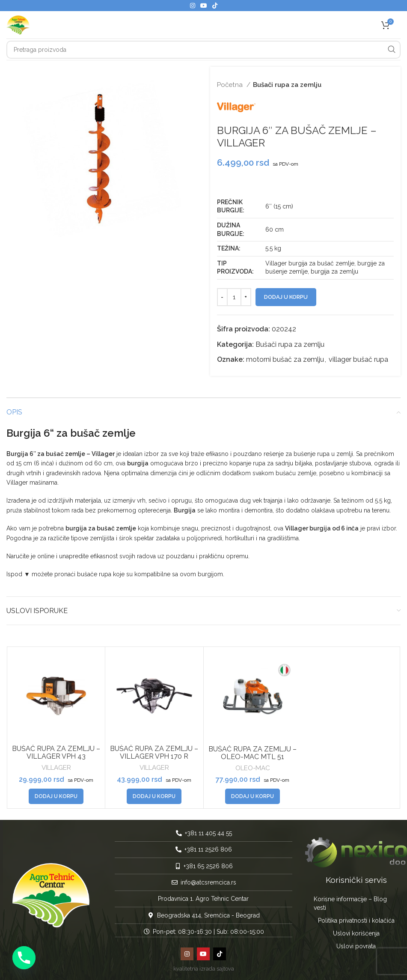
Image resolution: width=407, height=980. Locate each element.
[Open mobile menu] (401, 25)
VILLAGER (56, 768)
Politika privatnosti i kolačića (356, 920)
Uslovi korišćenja (356, 933)
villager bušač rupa (358, 359)
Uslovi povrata (356, 946)
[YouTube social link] (204, 6)
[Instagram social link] (193, 6)
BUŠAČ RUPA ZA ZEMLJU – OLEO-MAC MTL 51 (253, 753)
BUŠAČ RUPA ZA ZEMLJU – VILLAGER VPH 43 (56, 752)
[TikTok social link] (215, 6)
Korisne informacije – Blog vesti (350, 903)
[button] (56, 796)
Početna (231, 85)
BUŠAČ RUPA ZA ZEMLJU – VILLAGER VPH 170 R (154, 752)
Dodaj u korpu (286, 297)
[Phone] (24, 958)
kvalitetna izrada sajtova (204, 969)
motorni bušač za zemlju (285, 359)
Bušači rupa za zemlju (287, 85)
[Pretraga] (203, 50)
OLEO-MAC (253, 768)
